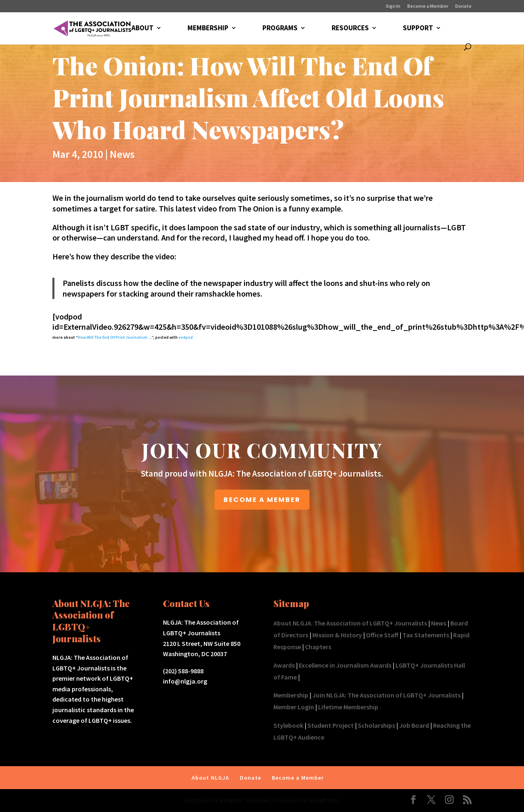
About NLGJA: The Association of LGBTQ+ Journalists (350, 623)
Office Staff (382, 635)
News (122, 154)
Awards (284, 665)
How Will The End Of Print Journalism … (115, 337)
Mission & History (337, 635)
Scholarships (376, 725)
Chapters (318, 647)
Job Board (414, 725)
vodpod (186, 337)
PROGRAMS (280, 29)
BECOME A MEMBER (262, 500)
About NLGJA (210, 778)
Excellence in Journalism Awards (345, 665)
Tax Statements (426, 635)
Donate (463, 6)
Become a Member (428, 6)
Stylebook (288, 725)
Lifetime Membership (348, 707)
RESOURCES (350, 29)
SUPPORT (418, 29)
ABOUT (142, 29)
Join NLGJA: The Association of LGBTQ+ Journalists (386, 695)
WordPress (324, 800)
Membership (291, 695)
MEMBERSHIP (208, 29)
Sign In (393, 6)
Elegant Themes (244, 800)
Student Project (331, 725)
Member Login (294, 707)
